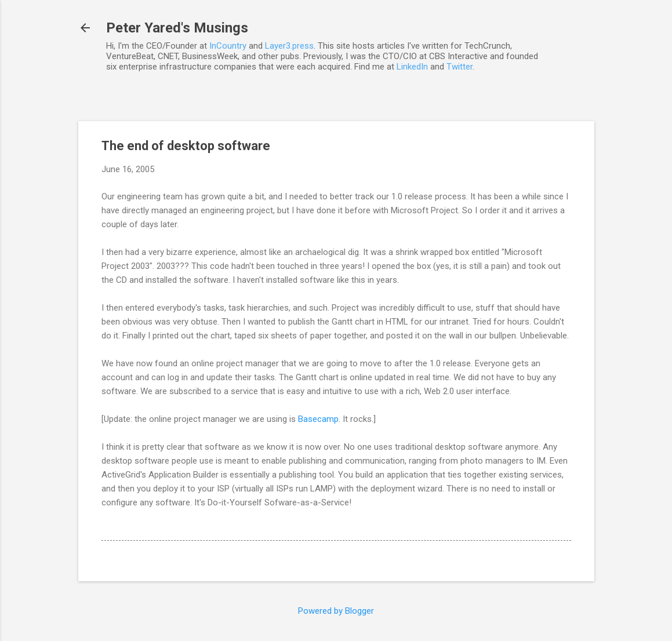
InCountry (228, 46)
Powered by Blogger (336, 611)
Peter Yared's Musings (177, 28)
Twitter (459, 67)
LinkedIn (412, 67)
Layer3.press (289, 46)
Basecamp (318, 419)
